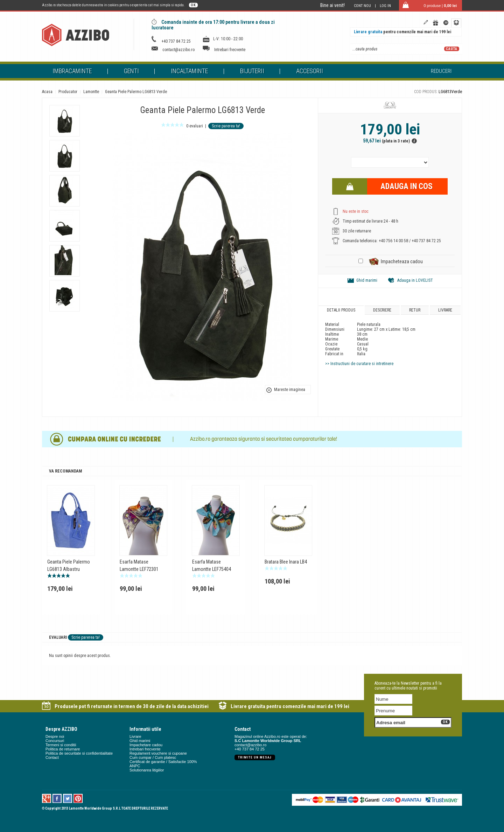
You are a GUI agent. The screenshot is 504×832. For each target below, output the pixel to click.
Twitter (68, 798)
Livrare (445, 310)
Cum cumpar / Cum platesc (153, 757)
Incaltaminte (189, 71)
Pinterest (78, 798)
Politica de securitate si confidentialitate (79, 753)
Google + (47, 798)
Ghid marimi (367, 280)
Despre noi (55, 736)
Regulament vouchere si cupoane (158, 753)
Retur (415, 310)
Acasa (47, 92)
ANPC (135, 766)
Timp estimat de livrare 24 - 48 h (370, 221)
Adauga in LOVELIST (415, 280)
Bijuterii (252, 71)
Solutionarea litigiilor (147, 770)
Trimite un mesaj (255, 757)
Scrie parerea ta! (226, 126)
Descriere (382, 310)
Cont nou (362, 6)
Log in (385, 6)
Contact (52, 757)
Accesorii (310, 71)
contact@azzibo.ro (178, 50)
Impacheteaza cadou (402, 261)
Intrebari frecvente (230, 50)
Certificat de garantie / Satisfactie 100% (163, 762)
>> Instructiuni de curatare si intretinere (359, 364)
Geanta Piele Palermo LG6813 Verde (136, 92)
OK (193, 5)
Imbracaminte (72, 71)
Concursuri (55, 741)
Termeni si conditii (61, 745)
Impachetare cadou (146, 745)
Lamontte (91, 92)
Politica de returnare (63, 749)
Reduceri (441, 71)
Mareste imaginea (290, 390)
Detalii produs (341, 310)
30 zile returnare (357, 231)
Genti (131, 71)
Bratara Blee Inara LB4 (286, 562)
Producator (68, 92)
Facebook (57, 798)
